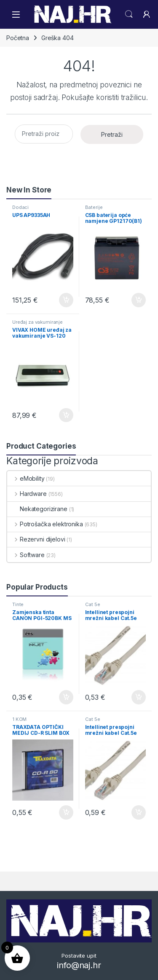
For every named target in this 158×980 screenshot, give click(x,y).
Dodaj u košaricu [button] (66, 300)
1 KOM (19, 719)
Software (26, 555)
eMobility (26, 478)
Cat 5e (93, 604)
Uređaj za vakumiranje (37, 322)
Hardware (27, 494)
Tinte (18, 604)
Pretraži (112, 134)
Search (129, 14)
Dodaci (20, 207)
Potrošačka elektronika (45, 524)
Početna (18, 38)
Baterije (94, 207)
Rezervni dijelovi (36, 539)
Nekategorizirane (37, 509)
